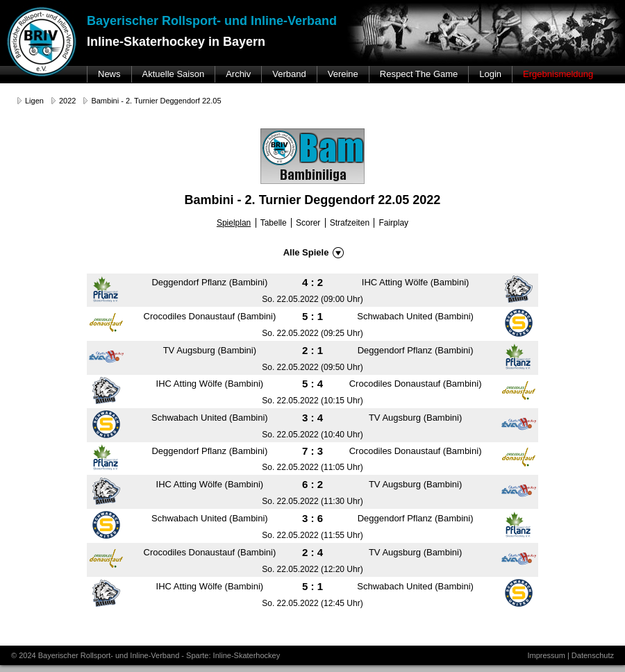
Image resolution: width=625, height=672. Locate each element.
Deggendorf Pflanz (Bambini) (209, 282)
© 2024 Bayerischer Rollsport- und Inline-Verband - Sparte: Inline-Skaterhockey (145, 655)
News (109, 74)
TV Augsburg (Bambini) (210, 350)
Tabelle (274, 223)
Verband (289, 74)
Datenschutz (593, 655)
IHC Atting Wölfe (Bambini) (416, 282)
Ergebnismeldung (558, 74)
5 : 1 (312, 316)
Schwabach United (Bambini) (415, 316)
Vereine (343, 74)
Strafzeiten (350, 223)
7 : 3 (312, 451)
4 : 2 (312, 282)
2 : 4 (312, 552)
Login (490, 74)
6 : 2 (312, 484)
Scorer (308, 223)
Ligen (34, 101)
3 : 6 (312, 518)
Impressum (546, 655)
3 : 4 (312, 418)
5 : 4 (312, 384)
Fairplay (393, 223)
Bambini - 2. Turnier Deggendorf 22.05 (156, 101)
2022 (67, 101)
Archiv (238, 74)
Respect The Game (419, 74)
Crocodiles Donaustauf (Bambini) (210, 316)
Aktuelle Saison (174, 74)
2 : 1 (312, 350)
